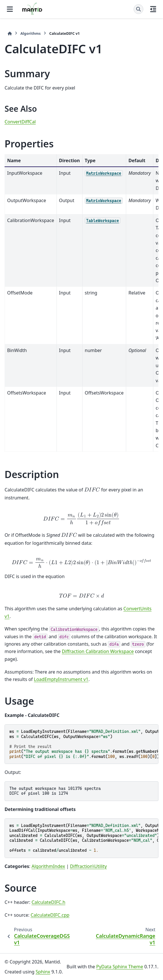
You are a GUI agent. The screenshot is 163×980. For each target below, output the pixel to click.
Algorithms (30, 33)
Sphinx (43, 972)
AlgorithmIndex (48, 866)
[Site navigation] (10, 9)
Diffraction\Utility (88, 866)
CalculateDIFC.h (48, 902)
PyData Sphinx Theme (120, 967)
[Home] (10, 33)
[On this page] (153, 9)
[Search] (138, 9)
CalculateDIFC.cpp (50, 915)
